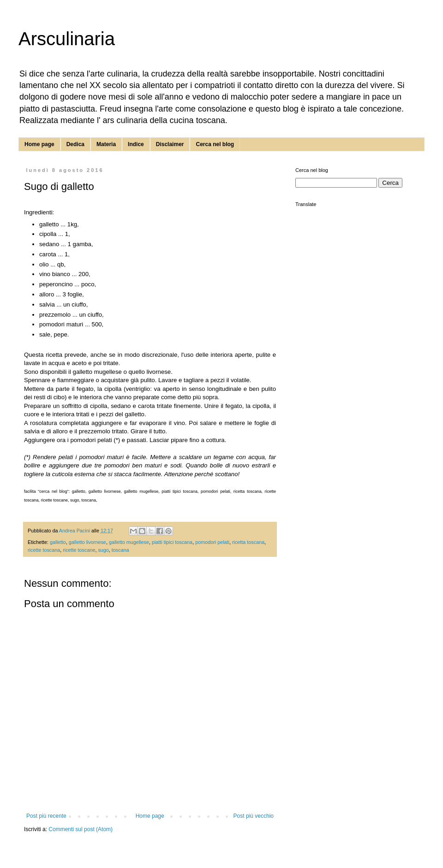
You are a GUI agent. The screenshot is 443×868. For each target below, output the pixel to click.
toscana (120, 550)
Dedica (75, 144)
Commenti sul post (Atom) (81, 829)
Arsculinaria (67, 39)
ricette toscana (44, 550)
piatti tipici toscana (172, 542)
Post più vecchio (254, 816)
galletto (58, 542)
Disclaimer (170, 144)
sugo (103, 550)
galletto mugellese (129, 542)
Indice (136, 144)
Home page (39, 144)
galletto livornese (87, 542)
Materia (106, 144)
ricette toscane (79, 550)
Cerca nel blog (215, 144)
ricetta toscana (248, 542)
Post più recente (46, 816)
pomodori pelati (212, 542)
